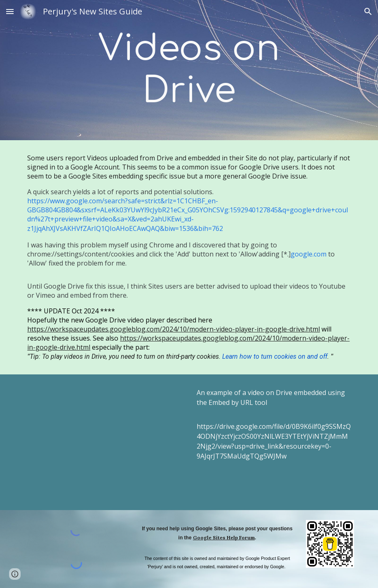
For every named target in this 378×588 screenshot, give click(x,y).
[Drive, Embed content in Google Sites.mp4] (104, 442)
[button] (10, 11)
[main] (189, 70)
